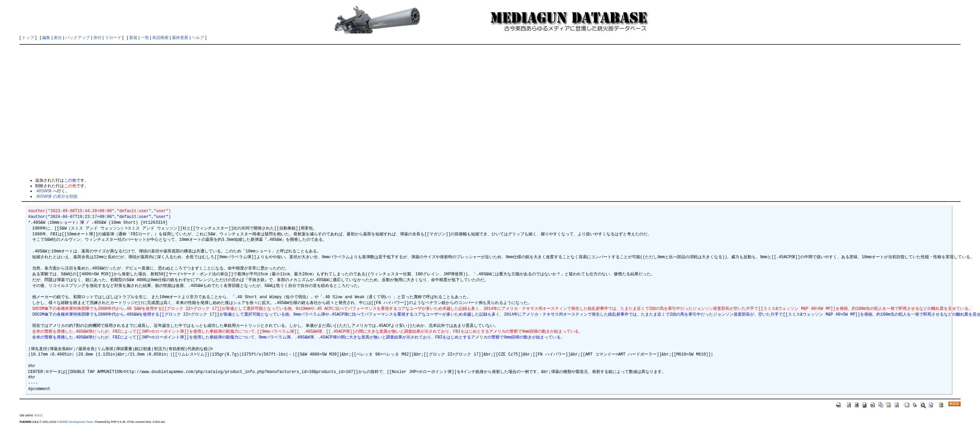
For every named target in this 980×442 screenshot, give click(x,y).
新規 (133, 38)
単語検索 (160, 38)
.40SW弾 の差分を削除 (56, 196)
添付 (97, 38)
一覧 (145, 38)
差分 (58, 38)
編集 (46, 38)
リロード (113, 38)
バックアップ (78, 38)
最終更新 (180, 38)
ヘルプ (198, 38)
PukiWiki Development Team (75, 422)
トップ (28, 38)
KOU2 (39, 415)
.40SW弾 (43, 191)
